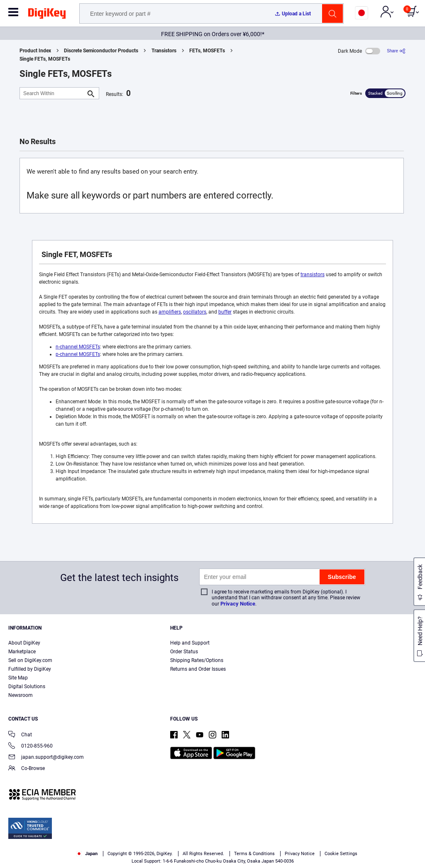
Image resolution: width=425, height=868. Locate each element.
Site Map (18, 678)
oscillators (195, 312)
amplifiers (170, 312)
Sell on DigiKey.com (30, 660)
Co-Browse (27, 769)
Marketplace (22, 652)
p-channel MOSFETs (78, 354)
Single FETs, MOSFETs (45, 59)
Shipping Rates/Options (197, 660)
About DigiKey (24, 643)
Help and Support (190, 643)
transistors (313, 275)
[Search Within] (53, 93)
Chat (20, 735)
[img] (47, 15)
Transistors (164, 51)
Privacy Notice (238, 604)
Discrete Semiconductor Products (101, 51)
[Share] (396, 51)
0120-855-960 (31, 747)
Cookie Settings (341, 854)
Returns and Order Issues (198, 669)
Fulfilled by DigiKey (30, 669)
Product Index (35, 51)
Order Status (184, 652)
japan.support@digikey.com (46, 758)
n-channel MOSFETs (78, 347)
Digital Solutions (27, 687)
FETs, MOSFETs (207, 51)
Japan (87, 854)
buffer (225, 312)
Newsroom (21, 695)
